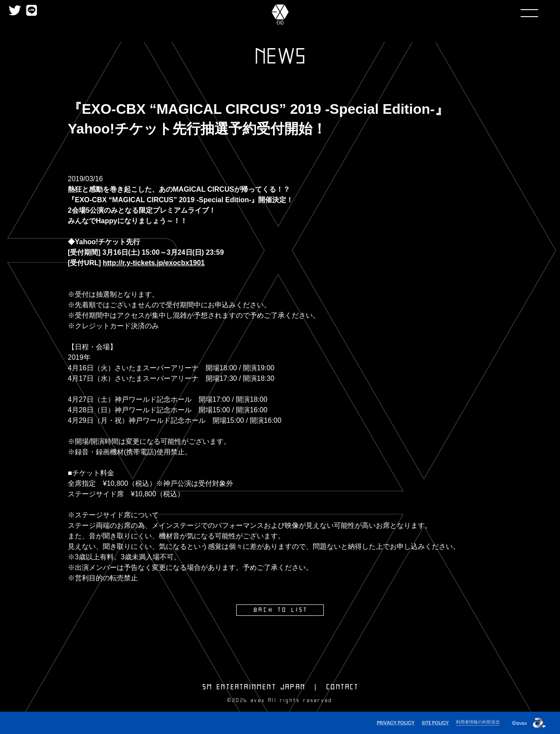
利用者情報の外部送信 (476, 721)
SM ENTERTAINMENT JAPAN (254, 687)
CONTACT (343, 687)
